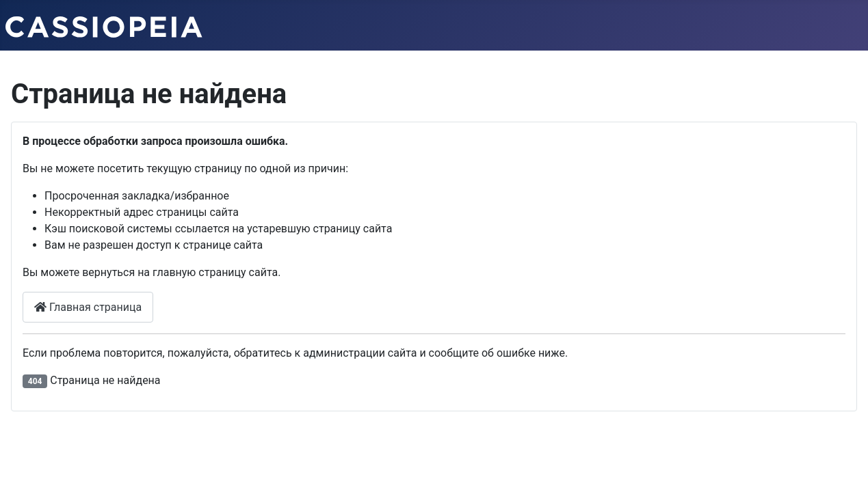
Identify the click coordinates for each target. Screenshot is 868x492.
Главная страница (88, 307)
